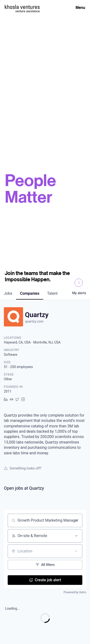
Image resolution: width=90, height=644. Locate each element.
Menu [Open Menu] (80, 7)
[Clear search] (76, 520)
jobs (8, 293)
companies (30, 293)
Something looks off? (23, 468)
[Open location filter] (76, 551)
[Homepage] (22, 7)
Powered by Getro (75, 592)
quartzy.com (34, 321)
